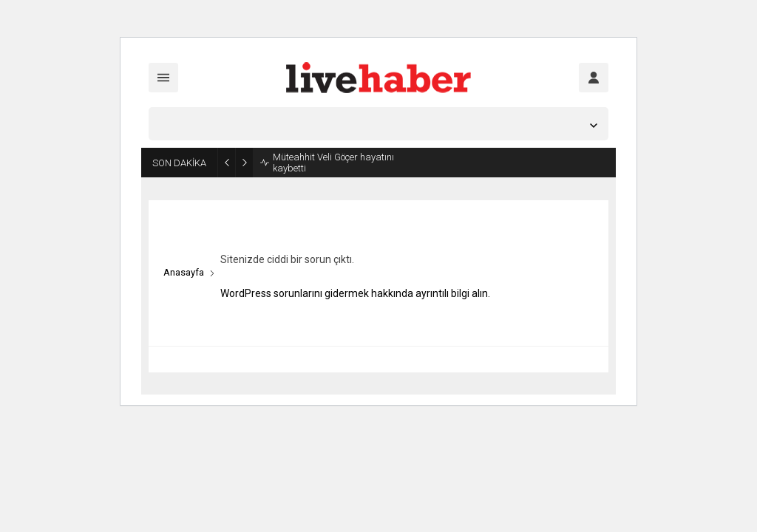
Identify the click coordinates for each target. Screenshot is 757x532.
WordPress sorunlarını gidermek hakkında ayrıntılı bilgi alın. (355, 293)
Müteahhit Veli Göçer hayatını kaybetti (333, 163)
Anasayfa (184, 272)
